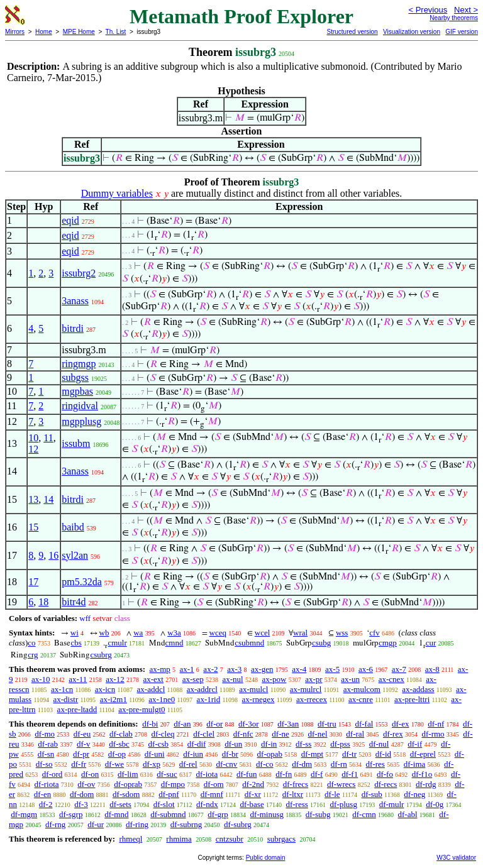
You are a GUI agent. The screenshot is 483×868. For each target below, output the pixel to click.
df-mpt (312, 754)
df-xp (152, 764)
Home (44, 32)
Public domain (266, 858)
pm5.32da (82, 582)
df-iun (193, 754)
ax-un (350, 679)
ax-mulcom (362, 689)
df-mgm (24, 814)
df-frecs (296, 784)
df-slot (164, 804)
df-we (114, 764)
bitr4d (74, 602)
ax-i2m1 (114, 699)
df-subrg (238, 824)
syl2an (75, 555)
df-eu (82, 734)
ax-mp (160, 669)
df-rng (56, 824)
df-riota (47, 784)
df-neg (414, 794)
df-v (84, 744)
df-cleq (163, 734)
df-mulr (392, 804)
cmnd (175, 643)
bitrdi (73, 328)
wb (104, 633)
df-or (214, 724)
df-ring (137, 824)
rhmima (179, 839)
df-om (214, 784)
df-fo (385, 774)
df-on (90, 774)
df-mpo (173, 784)
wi (75, 633)
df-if (415, 744)
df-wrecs (341, 784)
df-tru (327, 724)
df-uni (155, 754)
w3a (174, 633)
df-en (42, 794)
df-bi (150, 724)
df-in (269, 744)
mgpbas (77, 391)
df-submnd (168, 814)
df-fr (79, 764)
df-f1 (350, 774)
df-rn (339, 764)
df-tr (349, 754)
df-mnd (116, 814)
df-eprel (423, 754)
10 (33, 438)
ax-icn (105, 689)
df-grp (218, 814)
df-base (252, 804)
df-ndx (207, 804)
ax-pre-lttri (412, 699)
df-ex (400, 724)
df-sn (46, 754)
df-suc (167, 774)
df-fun (247, 774)
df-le (332, 794)
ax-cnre (361, 699)
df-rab (48, 744)
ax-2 (210, 669)
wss (342, 633)
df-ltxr (293, 794)
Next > (466, 10)
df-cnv (226, 764)
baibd (73, 527)
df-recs (386, 784)
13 (33, 499)
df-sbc (119, 744)
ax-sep (193, 679)
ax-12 (115, 679)
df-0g (435, 804)
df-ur (96, 824)
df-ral (355, 734)
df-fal (364, 724)
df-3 (81, 804)
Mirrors (15, 32)
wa (138, 633)
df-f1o (422, 774)
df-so (44, 764)
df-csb (159, 744)
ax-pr (314, 679)
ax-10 (41, 679)
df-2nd (253, 784)
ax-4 (299, 669)
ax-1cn (62, 689)
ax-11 (78, 679)
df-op (117, 754)
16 (53, 555)
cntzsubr (230, 839)
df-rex (393, 734)
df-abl (408, 814)
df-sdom (126, 794)
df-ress (297, 804)
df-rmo (433, 734)
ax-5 (332, 669)
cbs (76, 643)
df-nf (436, 724)
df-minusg (267, 814)
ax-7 (399, 669)
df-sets (120, 804)
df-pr (81, 754)
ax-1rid (209, 699)
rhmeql (130, 839)
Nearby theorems (454, 18)
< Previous (428, 10)
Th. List (116, 32)
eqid (70, 220)
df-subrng (186, 824)
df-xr (253, 794)
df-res (375, 764)
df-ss (303, 744)
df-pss (340, 744)
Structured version (352, 32)
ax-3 (234, 669)
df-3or (249, 724)
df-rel (188, 764)
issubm (76, 443)
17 (33, 582)
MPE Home (79, 32)
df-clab (121, 734)
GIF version (462, 32)
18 (43, 602)
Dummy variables (117, 193)
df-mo (45, 734)
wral (300, 633)
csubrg (101, 655)
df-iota (207, 774)
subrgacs (281, 839)
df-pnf (169, 794)
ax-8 (432, 669)
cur (431, 643)
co (31, 643)
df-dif (197, 744)
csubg (321, 643)
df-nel (318, 734)
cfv (375, 633)
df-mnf (212, 794)
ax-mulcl (253, 689)
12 (33, 449)
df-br (230, 754)
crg (33, 655)
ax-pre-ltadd (77, 709)
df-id (383, 754)
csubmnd (249, 643)
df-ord (53, 774)
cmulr (117, 643)
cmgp (388, 643)
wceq (218, 633)
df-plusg (344, 804)
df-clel (204, 734)
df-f (317, 774)
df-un (233, 744)
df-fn (284, 774)
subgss (75, 377)
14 (48, 499)
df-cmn (364, 814)
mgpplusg (81, 421)
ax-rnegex (258, 699)
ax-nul (232, 679)
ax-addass (418, 689)
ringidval (80, 406)
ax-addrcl (202, 689)
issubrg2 (79, 273)
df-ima (415, 764)
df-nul (379, 744)
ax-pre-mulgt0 (142, 709)
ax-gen (262, 669)
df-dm (302, 764)
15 (33, 527)
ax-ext (153, 679)
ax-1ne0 (162, 699)
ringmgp (79, 364)
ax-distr (66, 699)
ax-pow (274, 679)
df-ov (86, 784)
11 (48, 438)
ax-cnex (391, 679)
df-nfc (243, 734)
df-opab (270, 754)
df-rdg (426, 784)
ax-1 (187, 669)
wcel (263, 633)
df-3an (288, 724)
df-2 (46, 804)
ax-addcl (151, 689)
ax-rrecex (312, 699)
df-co (264, 764)
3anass (75, 301)
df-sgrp (71, 814)
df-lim (128, 774)
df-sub (372, 794)
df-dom (82, 794)
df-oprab (128, 784)
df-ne (280, 734)
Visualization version (412, 32)
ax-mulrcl (306, 689)
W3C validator (456, 858)
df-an (182, 724)
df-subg (318, 814)
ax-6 (366, 669)
